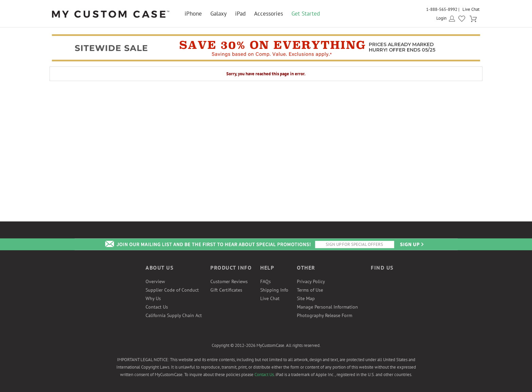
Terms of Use (310, 290)
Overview (155, 281)
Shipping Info (274, 290)
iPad (240, 14)
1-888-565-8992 (442, 9)
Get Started (306, 14)
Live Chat (471, 9)
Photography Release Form (325, 315)
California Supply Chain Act (174, 315)
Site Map (306, 298)
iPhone (193, 14)
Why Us (153, 298)
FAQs (265, 281)
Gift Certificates (226, 290)
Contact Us (157, 307)
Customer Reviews (229, 281)
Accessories (269, 14)
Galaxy (218, 14)
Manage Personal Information (327, 307)
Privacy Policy (311, 281)
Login (441, 18)
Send (411, 244)
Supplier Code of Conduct (172, 290)
